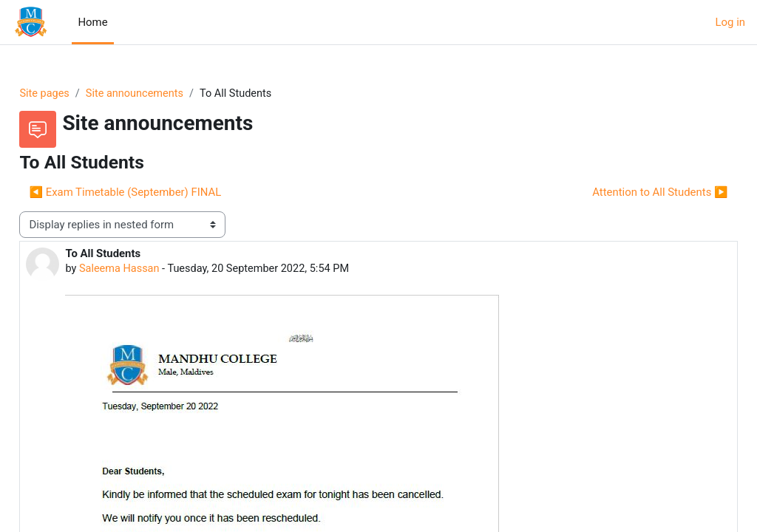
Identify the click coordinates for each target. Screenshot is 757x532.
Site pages (78, 94)
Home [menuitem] (92, 22)
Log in (730, 22)
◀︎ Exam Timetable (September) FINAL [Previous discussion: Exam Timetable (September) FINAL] (158, 193)
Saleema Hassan (154, 270)
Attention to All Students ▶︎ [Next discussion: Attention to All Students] (627, 193)
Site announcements (171, 94)
